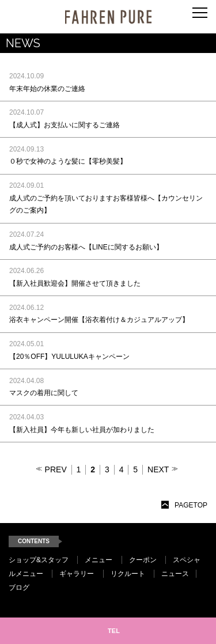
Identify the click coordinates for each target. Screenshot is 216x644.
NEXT (158, 469)
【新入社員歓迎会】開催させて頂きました (75, 283)
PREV (56, 469)
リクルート (128, 574)
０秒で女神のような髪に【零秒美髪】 (68, 161)
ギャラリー (77, 574)
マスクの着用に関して (44, 393)
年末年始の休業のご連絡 (47, 89)
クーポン (143, 560)
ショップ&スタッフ (39, 560)
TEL (114, 631)
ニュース (175, 574)
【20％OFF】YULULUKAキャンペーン (69, 357)
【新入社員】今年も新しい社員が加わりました (82, 430)
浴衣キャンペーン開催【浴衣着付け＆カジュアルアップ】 (99, 320)
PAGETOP (191, 505)
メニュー (98, 560)
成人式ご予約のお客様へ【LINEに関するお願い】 (86, 247)
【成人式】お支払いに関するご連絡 (65, 125)
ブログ (19, 588)
